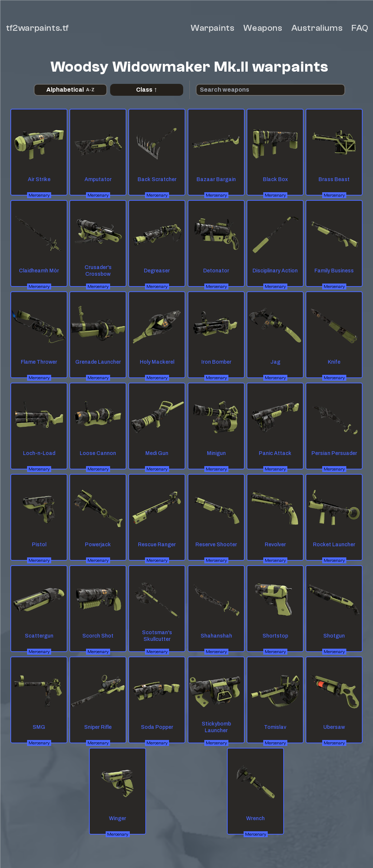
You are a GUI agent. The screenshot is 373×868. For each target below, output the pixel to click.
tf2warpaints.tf (37, 28)
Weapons (263, 28)
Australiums (317, 28)
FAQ (360, 28)
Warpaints (212, 28)
